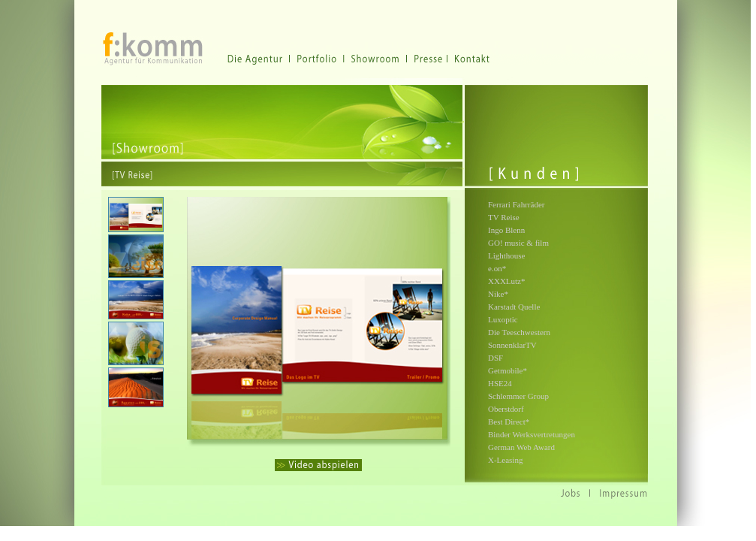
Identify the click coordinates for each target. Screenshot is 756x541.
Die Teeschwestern (519, 332)
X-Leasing (505, 460)
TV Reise (504, 217)
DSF (495, 358)
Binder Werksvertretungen (532, 434)
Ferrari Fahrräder (516, 204)
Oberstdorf (506, 409)
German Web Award (521, 447)
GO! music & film (518, 243)
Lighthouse (507, 255)
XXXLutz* (507, 281)
